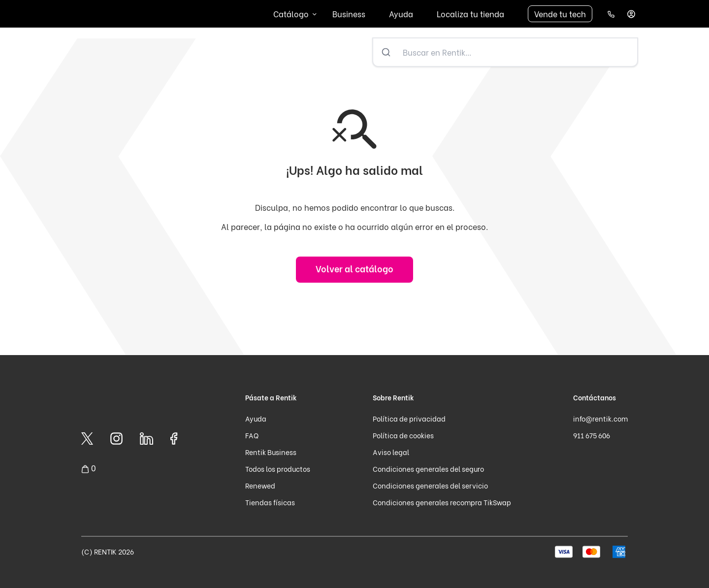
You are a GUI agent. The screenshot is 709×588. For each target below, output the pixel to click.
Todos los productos (278, 469)
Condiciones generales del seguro (428, 469)
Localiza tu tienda (470, 14)
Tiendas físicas (270, 502)
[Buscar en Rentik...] (518, 52)
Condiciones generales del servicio (430, 485)
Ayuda (401, 14)
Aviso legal (391, 452)
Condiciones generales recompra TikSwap (442, 502)
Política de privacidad (409, 418)
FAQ (252, 435)
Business (349, 14)
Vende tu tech (560, 14)
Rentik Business (271, 452)
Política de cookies (403, 435)
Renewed (260, 485)
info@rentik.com (600, 418)
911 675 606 (592, 435)
